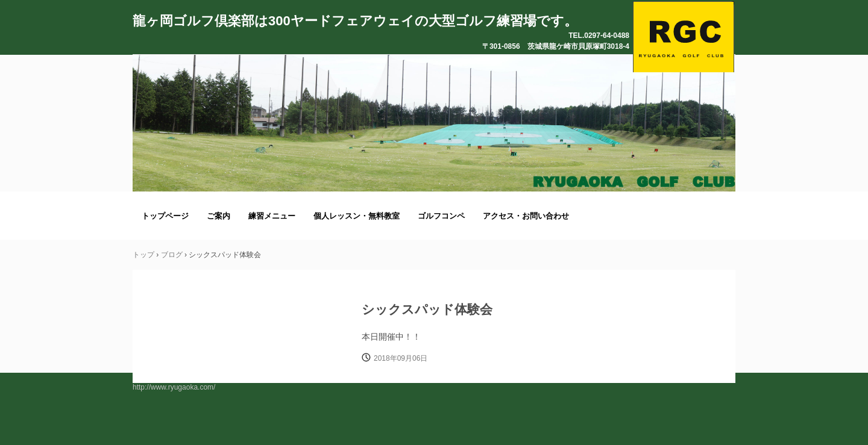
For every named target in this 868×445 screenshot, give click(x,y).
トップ (143, 255)
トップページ (165, 216)
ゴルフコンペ (441, 216)
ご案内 (219, 216)
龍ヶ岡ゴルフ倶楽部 (684, 37)
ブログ (172, 255)
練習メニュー (272, 216)
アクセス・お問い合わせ (526, 216)
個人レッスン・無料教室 (357, 216)
